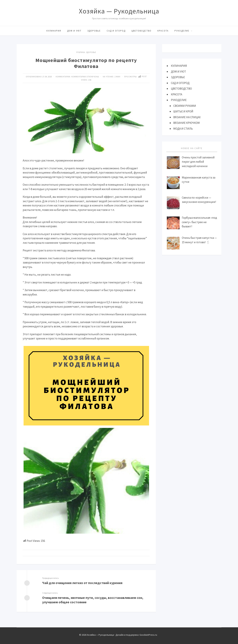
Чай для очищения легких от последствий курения (82, 583)
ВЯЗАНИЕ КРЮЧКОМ (187, 123)
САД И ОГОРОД (116, 31)
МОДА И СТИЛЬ (183, 129)
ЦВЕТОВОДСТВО (141, 31)
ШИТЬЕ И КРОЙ (183, 111)
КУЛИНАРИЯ (54, 31)
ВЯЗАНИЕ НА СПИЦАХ (187, 117)
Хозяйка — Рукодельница (119, 11)
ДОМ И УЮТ (74, 31)
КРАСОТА (163, 31)
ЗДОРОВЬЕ (94, 31)
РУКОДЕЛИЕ (182, 31)
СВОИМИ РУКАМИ (185, 106)
